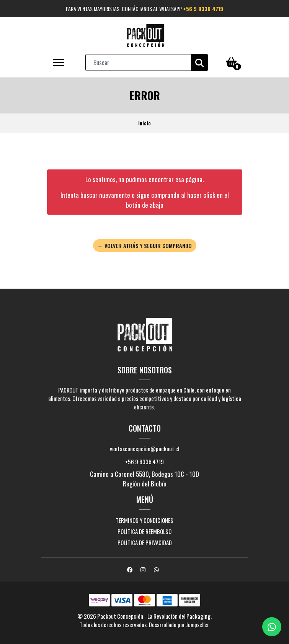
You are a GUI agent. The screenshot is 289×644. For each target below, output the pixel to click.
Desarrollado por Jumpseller (179, 624)
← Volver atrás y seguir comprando (145, 246)
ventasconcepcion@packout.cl (144, 449)
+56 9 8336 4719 (203, 9)
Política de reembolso (144, 531)
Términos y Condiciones (144, 520)
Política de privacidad (145, 542)
